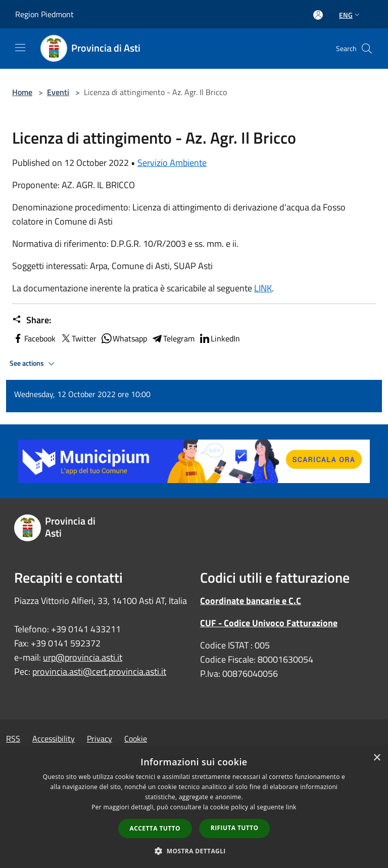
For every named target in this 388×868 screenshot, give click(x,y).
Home (22, 92)
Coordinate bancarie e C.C (251, 601)
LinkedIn (219, 338)
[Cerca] (367, 49)
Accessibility (54, 739)
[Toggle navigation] (20, 48)
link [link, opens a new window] (291, 807)
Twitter (78, 338)
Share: (32, 320)
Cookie (136, 739)
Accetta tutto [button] (155, 828)
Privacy (100, 739)
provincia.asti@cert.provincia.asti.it (99, 671)
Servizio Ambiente (172, 163)
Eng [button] (350, 15)
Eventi (58, 92)
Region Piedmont (44, 14)
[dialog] (194, 808)
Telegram (173, 338)
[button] (194, 851)
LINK (263, 288)
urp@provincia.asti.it (83, 657)
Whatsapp (124, 338)
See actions (34, 364)
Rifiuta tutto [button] (235, 828)
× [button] (377, 758)
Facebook (34, 338)
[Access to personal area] (318, 15)
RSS (13, 739)
